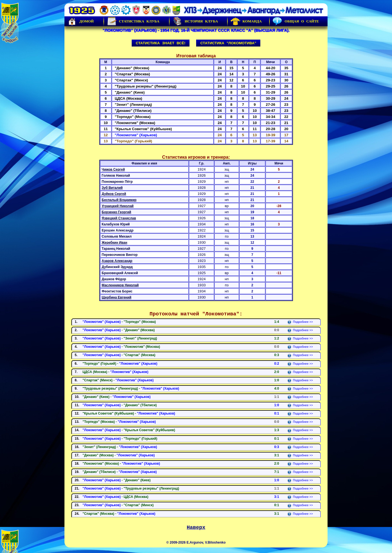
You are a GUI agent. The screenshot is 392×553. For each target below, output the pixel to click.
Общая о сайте (296, 21)
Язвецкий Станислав (119, 218)
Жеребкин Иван (115, 243)
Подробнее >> (300, 322)
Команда (246, 21)
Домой (81, 21)
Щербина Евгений (117, 297)
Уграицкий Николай (118, 206)
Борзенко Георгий (117, 212)
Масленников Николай (120, 285)
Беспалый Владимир (119, 200)
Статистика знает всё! (161, 43)
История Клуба (195, 21)
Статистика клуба (133, 21)
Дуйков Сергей (114, 194)
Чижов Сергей (113, 169)
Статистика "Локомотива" (228, 43)
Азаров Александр (117, 261)
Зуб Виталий (112, 188)
